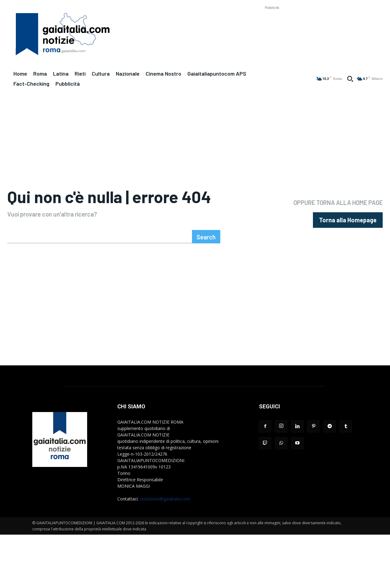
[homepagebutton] (348, 232)
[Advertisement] (272, 25)
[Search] (206, 261)
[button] (350, 79)
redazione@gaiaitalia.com (165, 523)
